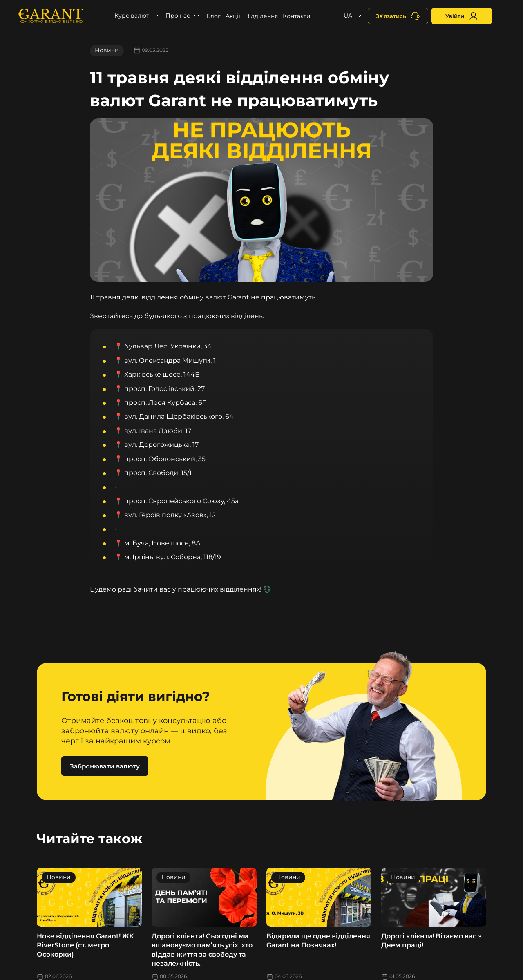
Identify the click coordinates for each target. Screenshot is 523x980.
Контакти (297, 16)
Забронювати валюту (105, 766)
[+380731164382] (398, 16)
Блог (213, 16)
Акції (233, 16)
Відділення (261, 16)
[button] (137, 16)
